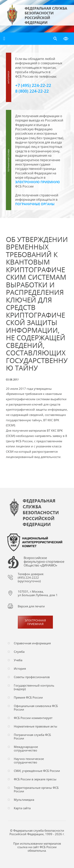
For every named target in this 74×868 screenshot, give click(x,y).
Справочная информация (32, 643)
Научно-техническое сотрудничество (29, 760)
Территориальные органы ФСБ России (36, 789)
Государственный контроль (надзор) (34, 687)
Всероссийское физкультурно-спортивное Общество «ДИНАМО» (44, 562)
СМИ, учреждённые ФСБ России (37, 771)
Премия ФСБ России (28, 697)
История (20, 668)
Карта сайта (22, 808)
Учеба (18, 660)
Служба (19, 652)
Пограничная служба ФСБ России (32, 737)
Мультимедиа (24, 800)
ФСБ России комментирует (33, 718)
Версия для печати (31, 606)
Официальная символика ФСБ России (36, 708)
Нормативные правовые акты (36, 726)
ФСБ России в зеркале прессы (35, 779)
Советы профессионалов (32, 677)
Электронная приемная (35, 622)
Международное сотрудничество (26, 748)
